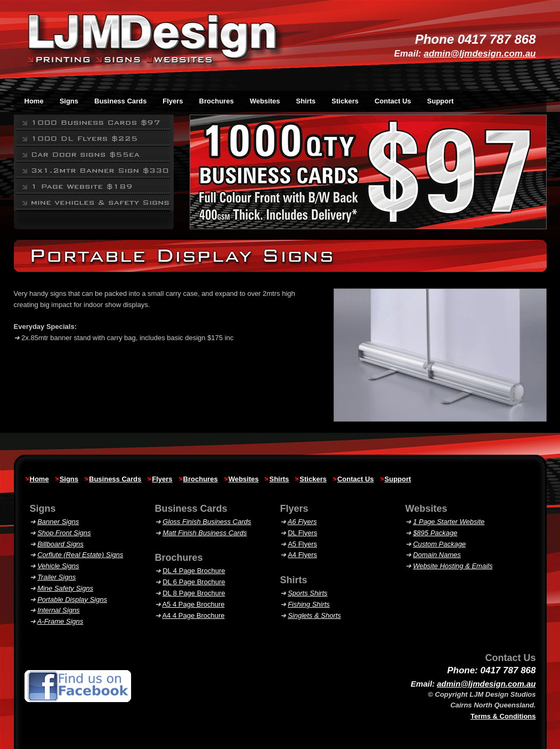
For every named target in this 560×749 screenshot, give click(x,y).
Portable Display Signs (72, 599)
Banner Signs (58, 522)
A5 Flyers (302, 544)
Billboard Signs (60, 544)
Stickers (313, 479)
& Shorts (314, 615)
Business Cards (115, 479)
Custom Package (439, 544)
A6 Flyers (302, 522)
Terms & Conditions (503, 716)
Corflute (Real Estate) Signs (80, 555)
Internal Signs (59, 610)
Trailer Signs (56, 577)
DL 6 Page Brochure (194, 582)
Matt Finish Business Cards (205, 533)
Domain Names (437, 555)
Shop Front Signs (64, 533)
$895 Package (435, 533)
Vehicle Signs (58, 566)
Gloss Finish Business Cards (207, 522)
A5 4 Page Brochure (193, 604)
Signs (69, 479)
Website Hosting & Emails (453, 566)
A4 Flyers (302, 555)
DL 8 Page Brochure (194, 593)
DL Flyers (302, 533)
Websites (244, 479)
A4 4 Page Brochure (193, 615)
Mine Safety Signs (65, 588)
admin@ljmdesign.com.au (480, 54)
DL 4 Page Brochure (194, 571)
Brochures (201, 479)
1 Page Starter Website (449, 522)
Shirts (279, 479)
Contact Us (393, 101)
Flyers (162, 479)
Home (39, 479)
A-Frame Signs (60, 621)
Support (441, 101)
